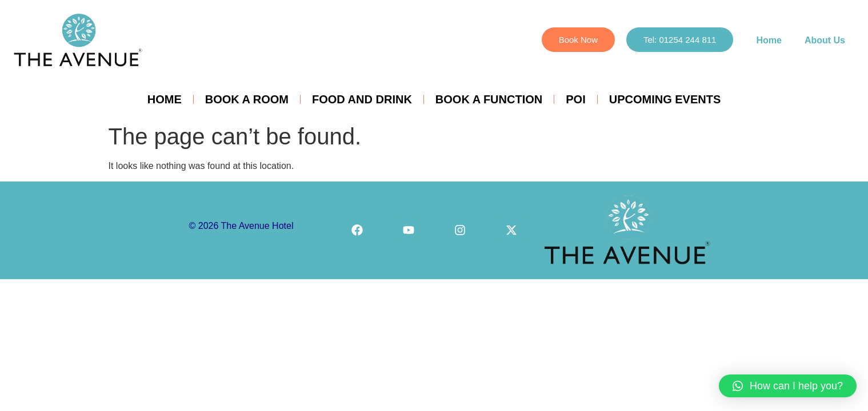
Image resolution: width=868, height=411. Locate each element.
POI (575, 99)
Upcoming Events (665, 99)
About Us (825, 40)
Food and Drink (362, 99)
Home (769, 40)
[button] (788, 386)
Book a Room (247, 99)
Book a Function (489, 99)
